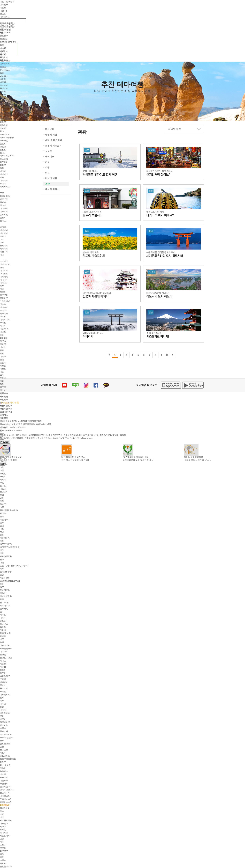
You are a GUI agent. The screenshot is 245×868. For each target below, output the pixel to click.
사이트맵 (4, 418)
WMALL (4, 415)
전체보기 (50, 129)
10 (167, 355)
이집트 (3, 122)
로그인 (3, 14)
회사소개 (4, 393)
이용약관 (4, 406)
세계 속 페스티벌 (53, 140)
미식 (47, 173)
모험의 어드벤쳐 (53, 146)
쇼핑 (47, 167)
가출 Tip (4, 11)
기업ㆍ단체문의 (7, 2)
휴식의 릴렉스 (52, 189)
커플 (47, 162)
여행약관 (4, 409)
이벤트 (3, 8)
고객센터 (4, 5)
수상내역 (4, 400)
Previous (5, 442)
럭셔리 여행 (51, 178)
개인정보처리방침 (10, 403)
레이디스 (50, 156)
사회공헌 (4, 397)
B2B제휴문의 (6, 412)
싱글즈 (48, 151)
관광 (47, 184)
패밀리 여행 (51, 135)
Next (3, 464)
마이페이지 (5, 17)
